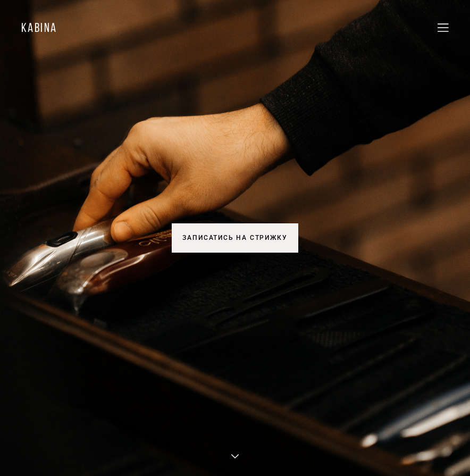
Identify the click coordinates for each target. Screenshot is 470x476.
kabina (39, 28)
